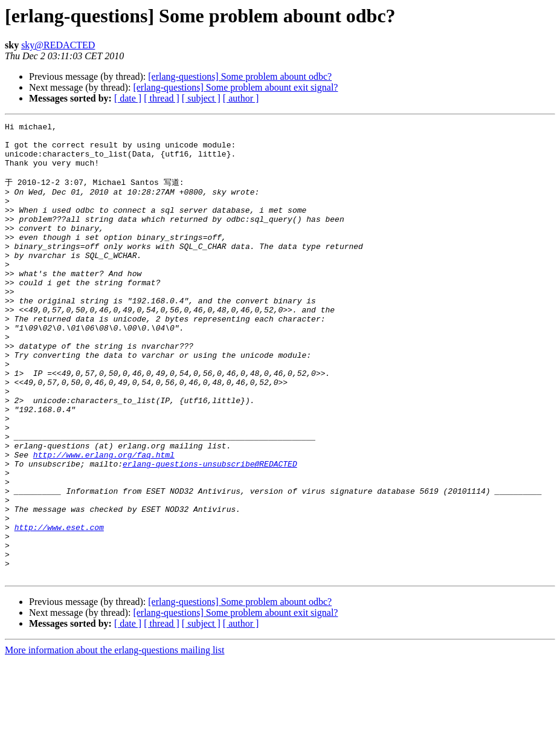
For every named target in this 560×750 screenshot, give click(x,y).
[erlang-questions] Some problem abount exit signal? (235, 87)
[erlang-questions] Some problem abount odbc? (240, 76)
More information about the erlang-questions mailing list (114, 739)
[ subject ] (201, 98)
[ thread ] (162, 98)
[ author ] (241, 98)
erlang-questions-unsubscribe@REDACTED (210, 531)
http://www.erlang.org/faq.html (104, 520)
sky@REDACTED (58, 45)
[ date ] (128, 98)
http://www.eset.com (59, 607)
